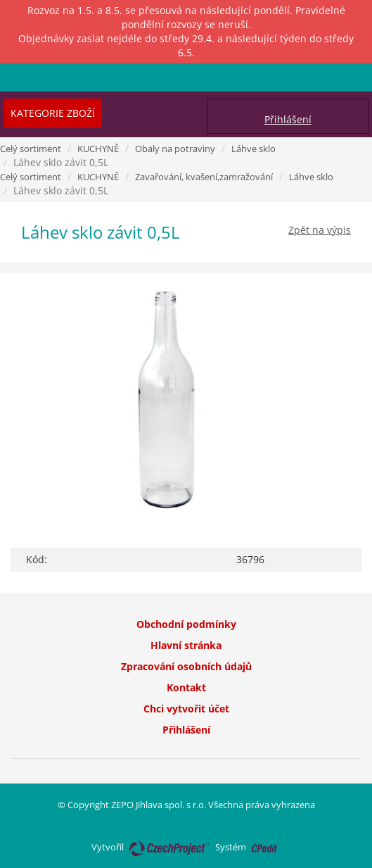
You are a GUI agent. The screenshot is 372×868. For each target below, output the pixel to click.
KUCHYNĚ (98, 149)
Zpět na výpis (320, 230)
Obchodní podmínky (186, 624)
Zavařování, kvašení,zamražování (204, 177)
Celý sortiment (31, 149)
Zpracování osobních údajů (186, 666)
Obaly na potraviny (175, 149)
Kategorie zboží (53, 113)
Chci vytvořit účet (186, 709)
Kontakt (186, 687)
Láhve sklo (254, 149)
